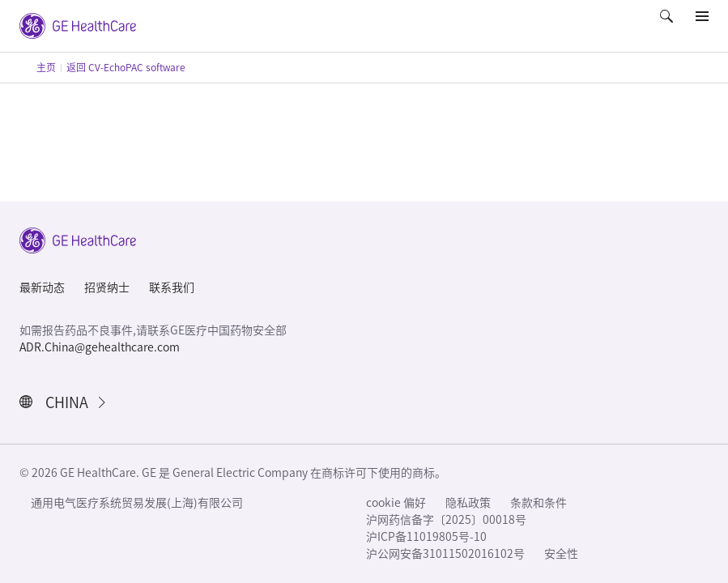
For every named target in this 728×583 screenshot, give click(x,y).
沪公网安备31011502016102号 (445, 554)
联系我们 (172, 287)
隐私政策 (468, 503)
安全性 (561, 554)
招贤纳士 (107, 287)
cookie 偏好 (396, 503)
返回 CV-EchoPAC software (126, 67)
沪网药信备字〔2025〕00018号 (446, 520)
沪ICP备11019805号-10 (426, 537)
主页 (46, 67)
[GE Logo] (78, 24)
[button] (668, 28)
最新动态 (42, 287)
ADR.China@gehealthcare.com (100, 347)
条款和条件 (539, 503)
